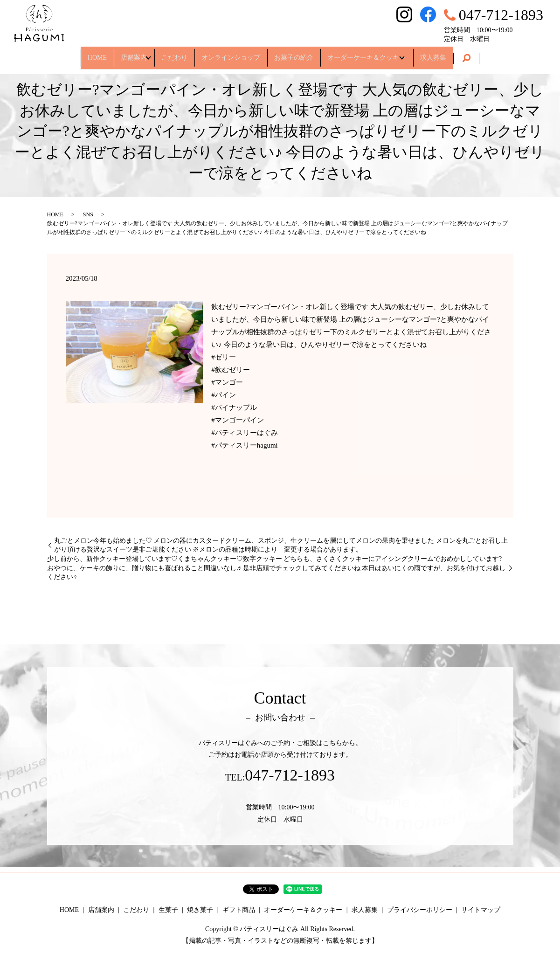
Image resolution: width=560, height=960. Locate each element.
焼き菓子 (200, 910)
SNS (88, 214)
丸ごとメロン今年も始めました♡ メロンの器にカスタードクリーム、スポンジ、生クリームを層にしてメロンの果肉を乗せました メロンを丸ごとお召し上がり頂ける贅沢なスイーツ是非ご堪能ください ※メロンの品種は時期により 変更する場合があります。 (281, 545)
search (497, 54)
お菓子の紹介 (302, 53)
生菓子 (168, 910)
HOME (71, 53)
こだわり (166, 53)
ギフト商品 (239, 910)
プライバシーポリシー (420, 910)
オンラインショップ (231, 53)
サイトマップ (481, 910)
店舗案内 (116, 53)
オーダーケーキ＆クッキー (383, 53)
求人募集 (459, 53)
